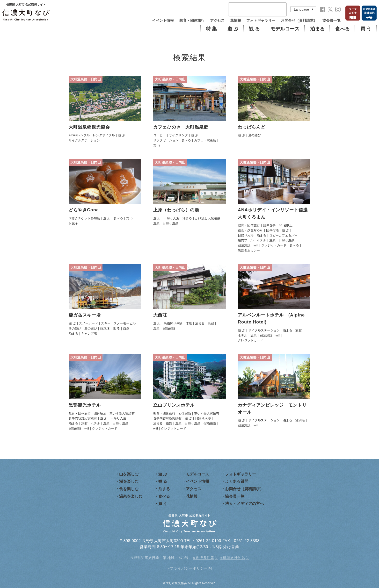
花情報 (236, 20)
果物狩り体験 (173, 323)
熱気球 (105, 328)
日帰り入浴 (171, 218)
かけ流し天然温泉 (208, 218)
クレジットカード (274, 245)
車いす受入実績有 (122, 413)
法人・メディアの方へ (244, 504)
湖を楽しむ (129, 481)
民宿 (211, 323)
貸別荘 (300, 420)
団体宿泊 (272, 230)
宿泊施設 (244, 245)
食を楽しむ (129, 489)
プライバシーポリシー (189, 568)
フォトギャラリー (261, 20)
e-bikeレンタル (79, 135)
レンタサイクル (104, 135)
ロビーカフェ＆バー (283, 235)
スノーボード (88, 323)
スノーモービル (125, 323)
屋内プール (246, 240)
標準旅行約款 (234, 558)
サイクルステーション (84, 140)
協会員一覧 (332, 20)
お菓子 (73, 223)
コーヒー (160, 135)
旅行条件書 (205, 558)
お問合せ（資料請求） (299, 20)
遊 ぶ (233, 29)
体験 (189, 323)
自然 (126, 328)
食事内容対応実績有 (83, 418)
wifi (256, 245)
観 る (254, 29)
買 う (366, 29)
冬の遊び (75, 328)
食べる (343, 29)
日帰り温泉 (171, 223)
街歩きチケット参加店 (84, 218)
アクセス (217, 20)
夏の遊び (255, 135)
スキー (106, 323)
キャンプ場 (89, 333)
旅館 (299, 330)
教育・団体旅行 (192, 20)
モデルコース (285, 29)
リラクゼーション (166, 140)
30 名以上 (286, 225)
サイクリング (178, 135)
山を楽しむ (129, 474)
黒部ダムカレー (249, 250)
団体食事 (269, 225)
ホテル (261, 240)
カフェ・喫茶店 (205, 140)
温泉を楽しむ (131, 496)
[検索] (251, 10)
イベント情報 (163, 20)
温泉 (156, 223)
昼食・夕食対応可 (250, 230)
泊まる (317, 29)
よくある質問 (237, 481)
